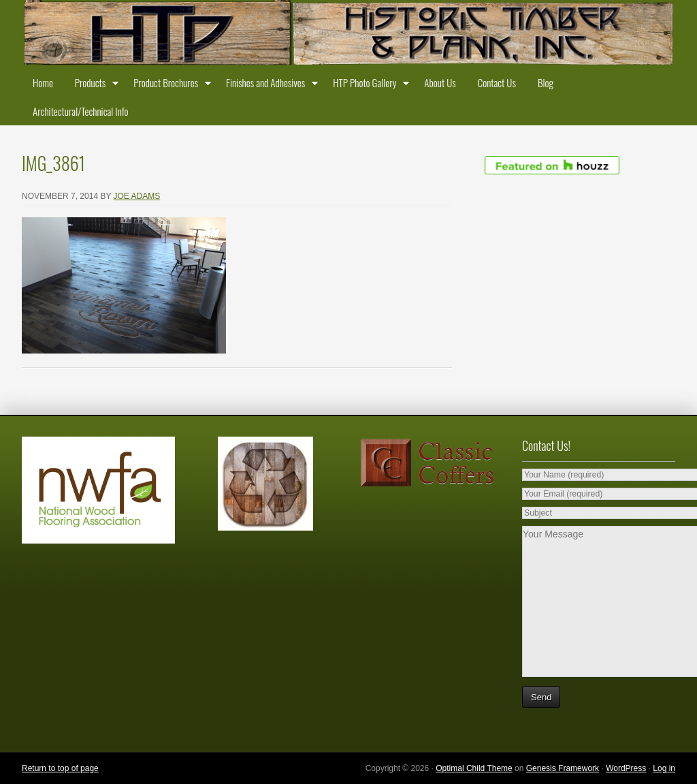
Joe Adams (137, 196)
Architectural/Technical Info (80, 111)
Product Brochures (169, 85)
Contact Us (497, 82)
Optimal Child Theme (474, 768)
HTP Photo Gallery (368, 85)
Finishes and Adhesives (269, 85)
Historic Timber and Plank (348, 34)
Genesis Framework (563, 768)
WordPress (626, 768)
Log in (664, 768)
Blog (546, 82)
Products (93, 85)
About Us (440, 82)
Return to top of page (60, 768)
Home (43, 82)
